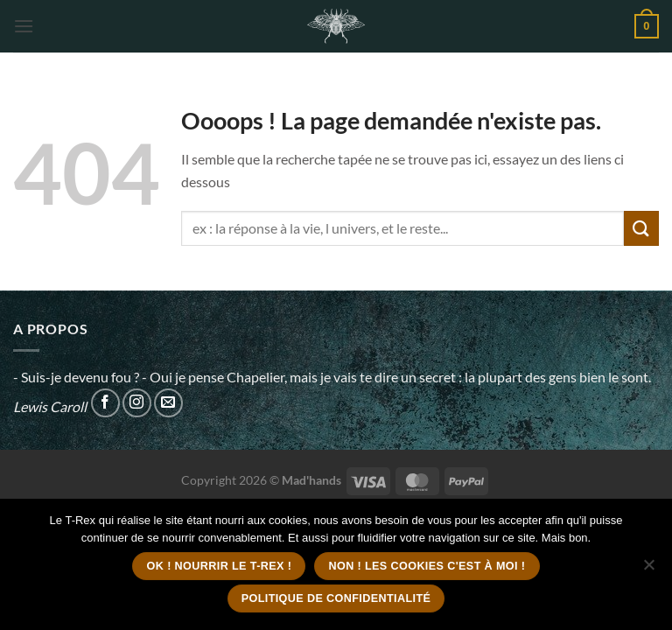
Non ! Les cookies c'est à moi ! (427, 566)
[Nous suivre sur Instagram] (137, 403)
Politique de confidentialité (336, 598)
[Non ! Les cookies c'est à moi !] (648, 570)
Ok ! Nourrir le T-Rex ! (220, 566)
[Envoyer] (641, 228)
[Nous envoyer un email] (168, 403)
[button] (24, 26)
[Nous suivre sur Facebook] (105, 403)
